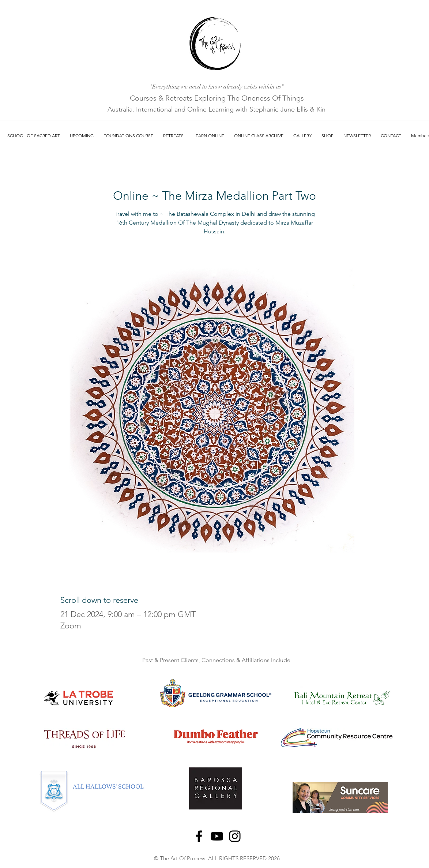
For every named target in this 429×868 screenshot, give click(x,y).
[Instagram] (235, 836)
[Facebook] (199, 836)
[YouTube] (217, 836)
